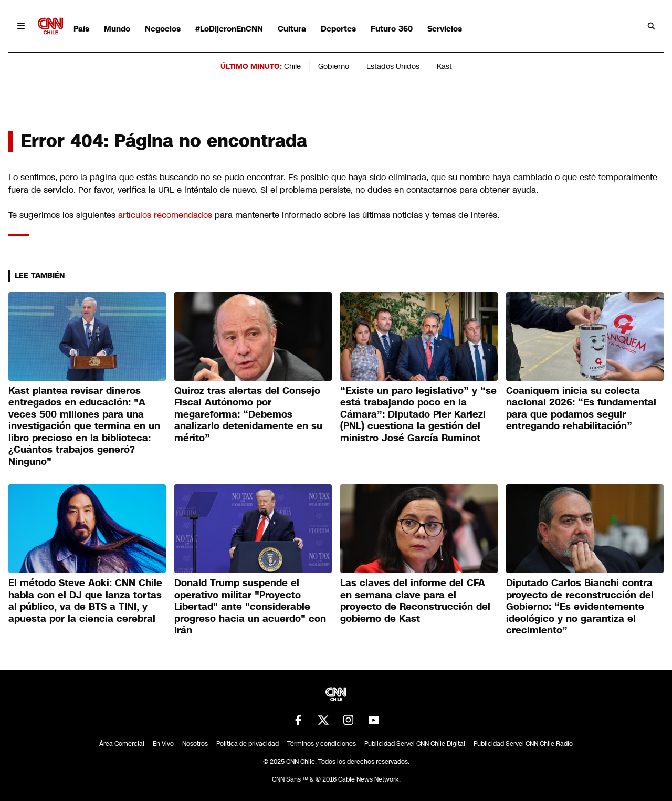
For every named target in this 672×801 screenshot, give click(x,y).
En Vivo (163, 744)
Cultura (292, 29)
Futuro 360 (392, 29)
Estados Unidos (393, 66)
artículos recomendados (165, 215)
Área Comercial (122, 744)
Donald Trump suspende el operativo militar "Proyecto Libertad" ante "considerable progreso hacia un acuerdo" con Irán (250, 607)
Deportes (338, 29)
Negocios (163, 29)
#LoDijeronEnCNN (229, 29)
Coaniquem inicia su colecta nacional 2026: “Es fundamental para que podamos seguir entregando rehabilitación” (581, 409)
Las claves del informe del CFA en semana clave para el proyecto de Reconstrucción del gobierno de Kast (415, 601)
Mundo (117, 29)
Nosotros (195, 744)
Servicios (445, 29)
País (81, 29)
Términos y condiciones (322, 744)
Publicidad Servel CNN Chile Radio (523, 744)
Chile (292, 66)
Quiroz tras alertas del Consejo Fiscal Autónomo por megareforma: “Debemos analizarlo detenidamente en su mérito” (248, 414)
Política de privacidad (248, 744)
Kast (444, 66)
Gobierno (334, 66)
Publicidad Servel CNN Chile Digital (415, 744)
